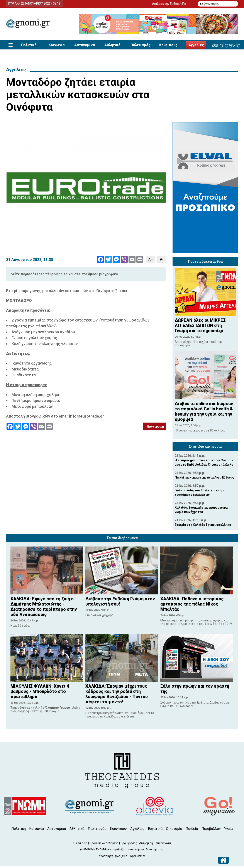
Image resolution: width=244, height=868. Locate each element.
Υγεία (228, 829)
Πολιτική (29, 45)
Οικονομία (174, 829)
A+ (151, 259)
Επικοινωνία (163, 843)
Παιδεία (192, 829)
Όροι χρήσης (129, 843)
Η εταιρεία (80, 843)
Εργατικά (155, 829)
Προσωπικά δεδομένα (104, 843)
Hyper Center (137, 856)
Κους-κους (168, 45)
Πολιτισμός (140, 45)
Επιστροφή (155, 426)
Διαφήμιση (146, 843)
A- (162, 259)
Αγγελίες (196, 45)
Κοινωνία (57, 45)
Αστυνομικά (85, 45)
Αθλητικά (112, 45)
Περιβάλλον (211, 829)
